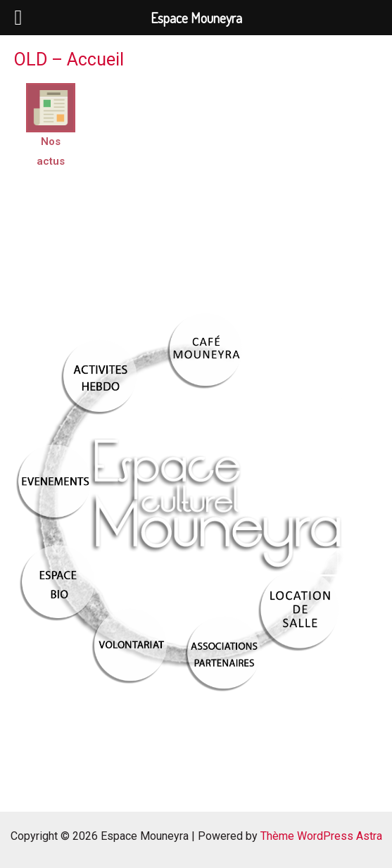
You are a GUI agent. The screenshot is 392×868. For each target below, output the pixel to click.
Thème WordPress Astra (321, 836)
